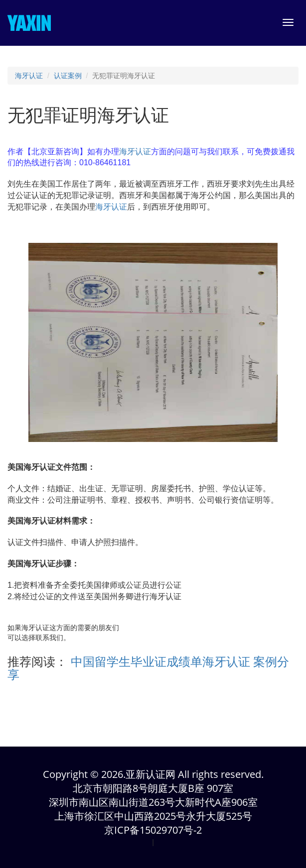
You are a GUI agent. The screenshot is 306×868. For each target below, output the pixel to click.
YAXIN (29, 23)
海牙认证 (29, 76)
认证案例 (68, 76)
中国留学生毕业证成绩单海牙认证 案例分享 (148, 668)
